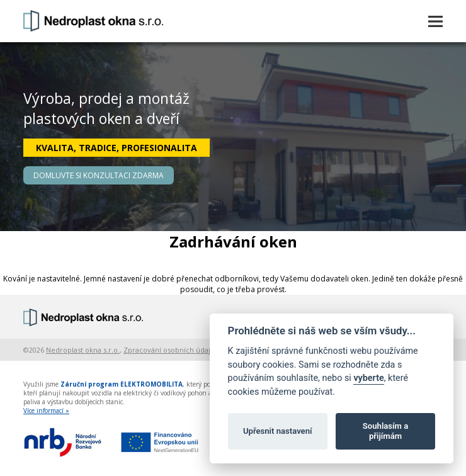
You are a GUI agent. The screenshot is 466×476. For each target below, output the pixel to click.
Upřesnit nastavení (278, 431)
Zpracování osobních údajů (169, 350)
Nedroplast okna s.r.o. (83, 350)
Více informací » (46, 411)
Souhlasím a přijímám (385, 431)
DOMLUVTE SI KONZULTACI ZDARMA (99, 175)
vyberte (368, 378)
